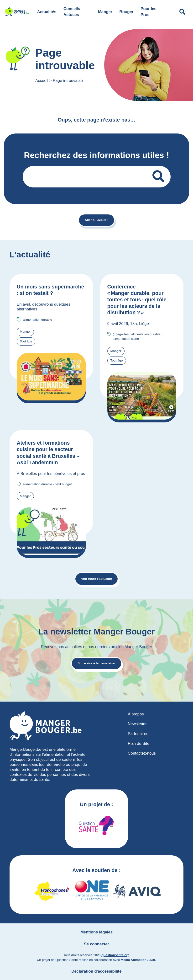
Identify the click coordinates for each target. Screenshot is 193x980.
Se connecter (96, 944)
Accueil (42, 81)
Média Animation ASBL (138, 960)
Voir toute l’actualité (96, 579)
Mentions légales (96, 932)
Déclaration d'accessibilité (96, 971)
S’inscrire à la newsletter (96, 663)
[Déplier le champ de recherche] (182, 12)
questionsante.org (115, 955)
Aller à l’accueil (96, 220)
